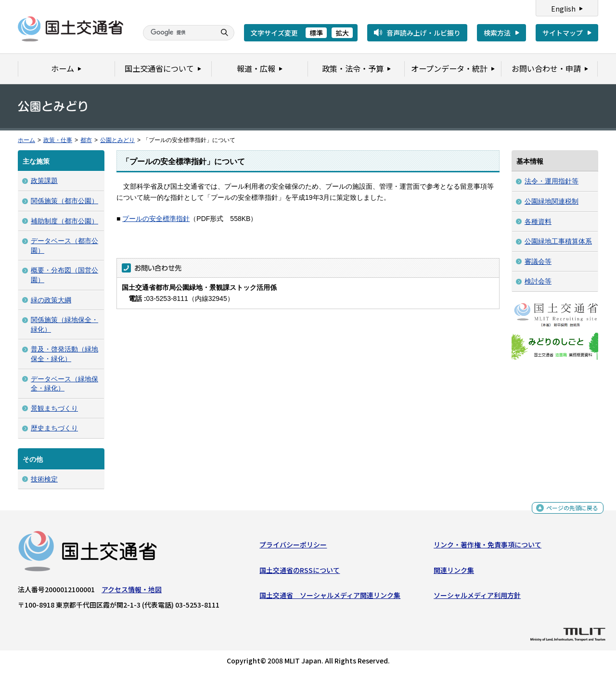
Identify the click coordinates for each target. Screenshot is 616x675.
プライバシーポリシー (293, 547)
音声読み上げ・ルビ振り (423, 33)
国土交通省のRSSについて (300, 572)
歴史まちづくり (54, 428)
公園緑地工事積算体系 (558, 241)
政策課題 (44, 181)
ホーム (26, 140)
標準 (316, 33)
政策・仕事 (58, 140)
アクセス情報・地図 (132, 592)
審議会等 (538, 261)
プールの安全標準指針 (156, 219)
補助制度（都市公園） (64, 221)
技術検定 (44, 479)
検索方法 (497, 33)
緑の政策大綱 (51, 300)
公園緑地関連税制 (552, 201)
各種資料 (538, 221)
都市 (86, 140)
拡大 (342, 33)
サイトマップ (563, 33)
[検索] (178, 33)
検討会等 (538, 281)
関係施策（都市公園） (64, 201)
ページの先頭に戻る (569, 513)
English (563, 9)
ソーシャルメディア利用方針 (477, 597)
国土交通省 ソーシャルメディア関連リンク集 (330, 597)
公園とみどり (117, 140)
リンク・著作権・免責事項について (488, 547)
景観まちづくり (54, 408)
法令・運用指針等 (552, 181)
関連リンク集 (454, 572)
